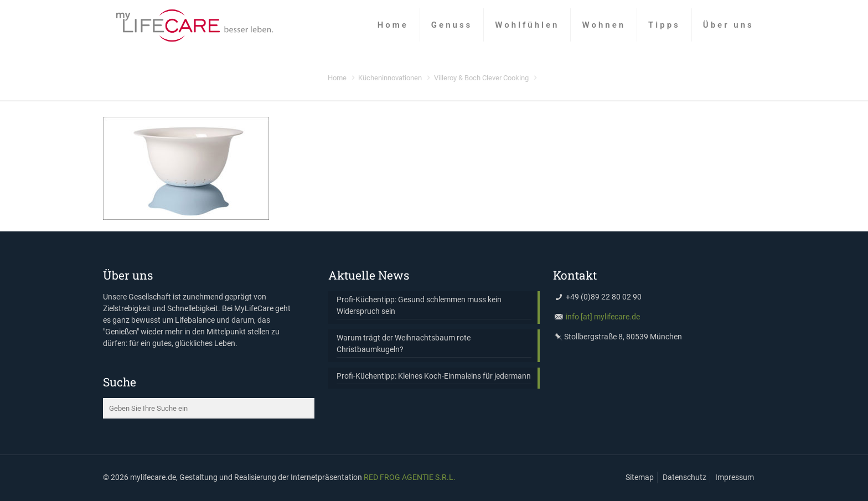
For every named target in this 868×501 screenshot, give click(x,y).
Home (337, 78)
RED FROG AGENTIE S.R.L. (410, 477)
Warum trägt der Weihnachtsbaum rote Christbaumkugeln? (404, 344)
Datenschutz (684, 477)
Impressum (735, 477)
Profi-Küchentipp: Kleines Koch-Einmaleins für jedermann (434, 376)
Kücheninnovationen (390, 78)
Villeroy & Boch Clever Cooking (481, 78)
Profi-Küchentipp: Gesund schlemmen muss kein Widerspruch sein (419, 305)
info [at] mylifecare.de (603, 317)
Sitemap (640, 477)
